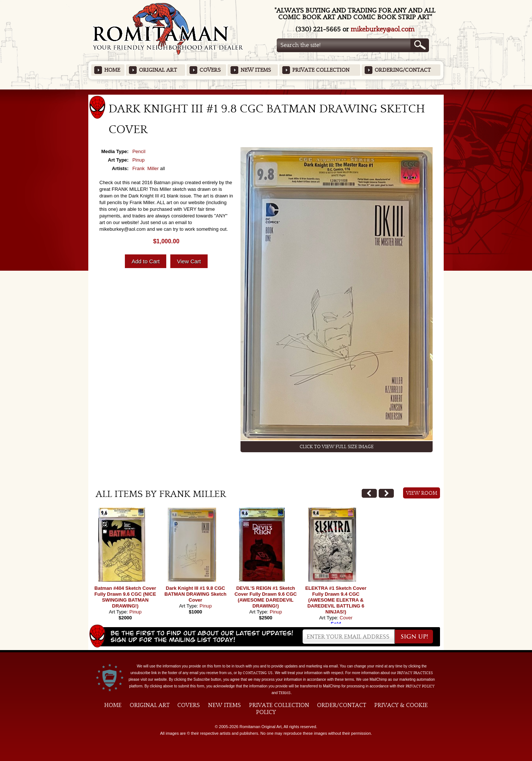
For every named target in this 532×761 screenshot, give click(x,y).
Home (112, 70)
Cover (346, 618)
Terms (285, 693)
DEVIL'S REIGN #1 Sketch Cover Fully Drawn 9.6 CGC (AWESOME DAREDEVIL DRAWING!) (266, 597)
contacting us (258, 673)
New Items (256, 70)
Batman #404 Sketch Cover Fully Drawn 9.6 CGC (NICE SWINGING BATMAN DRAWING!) (125, 597)
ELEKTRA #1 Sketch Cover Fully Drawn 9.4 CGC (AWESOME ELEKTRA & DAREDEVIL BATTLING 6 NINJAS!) (336, 600)
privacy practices (415, 673)
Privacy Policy (420, 686)
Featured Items (266, 92)
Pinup (138, 160)
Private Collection (321, 70)
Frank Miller (146, 168)
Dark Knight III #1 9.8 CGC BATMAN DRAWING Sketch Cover (195, 594)
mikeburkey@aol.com (383, 29)
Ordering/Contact (403, 70)
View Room (422, 493)
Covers (210, 70)
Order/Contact (342, 705)
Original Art (158, 70)
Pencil (139, 151)
